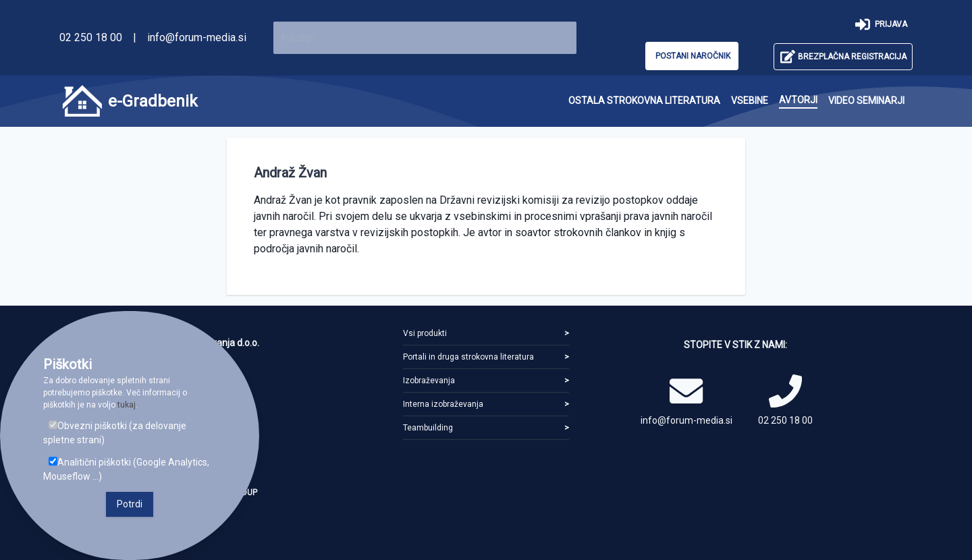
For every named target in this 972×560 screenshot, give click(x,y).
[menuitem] (644, 101)
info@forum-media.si (197, 37)
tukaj (127, 405)
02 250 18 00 (91, 37)
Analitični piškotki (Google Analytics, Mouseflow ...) (126, 469)
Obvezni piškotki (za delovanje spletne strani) (115, 433)
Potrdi (130, 504)
